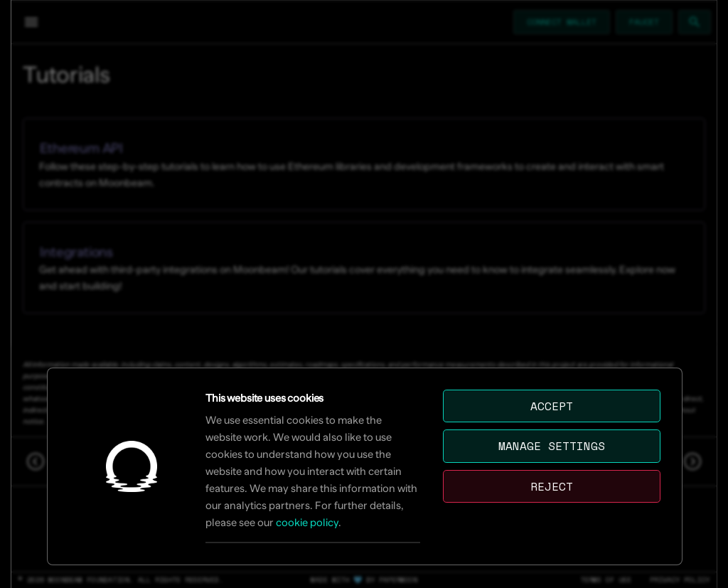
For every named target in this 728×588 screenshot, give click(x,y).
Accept (552, 407)
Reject (552, 487)
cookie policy (307, 523)
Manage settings (552, 447)
